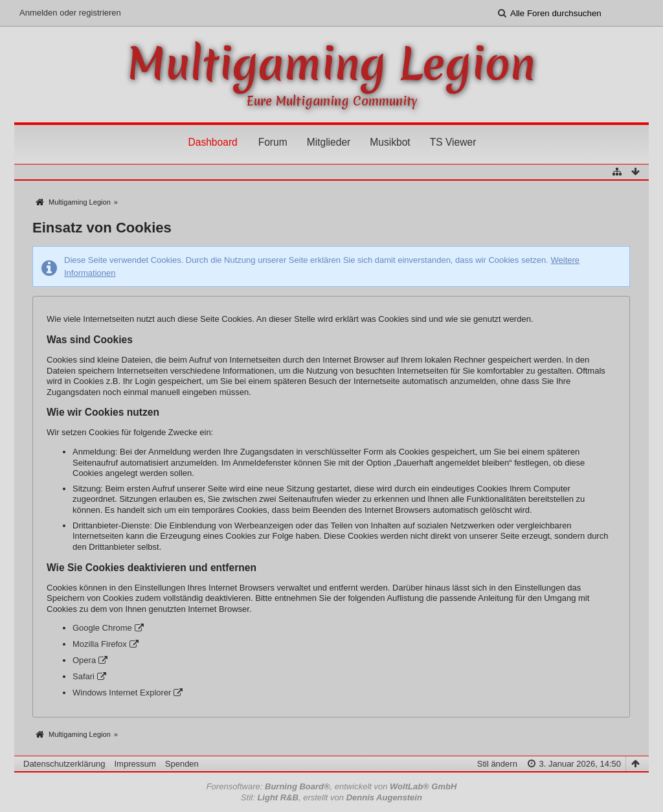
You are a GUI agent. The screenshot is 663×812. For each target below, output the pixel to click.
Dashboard (212, 142)
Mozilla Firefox (100, 644)
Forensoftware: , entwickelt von (332, 786)
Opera (84, 660)
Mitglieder (329, 142)
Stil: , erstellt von (331, 797)
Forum (273, 142)
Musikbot (390, 142)
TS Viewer (453, 142)
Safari (84, 676)
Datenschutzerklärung (64, 764)
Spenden (182, 764)
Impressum (135, 764)
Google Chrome (102, 628)
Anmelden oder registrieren (70, 13)
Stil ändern (497, 764)
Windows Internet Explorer (122, 693)
